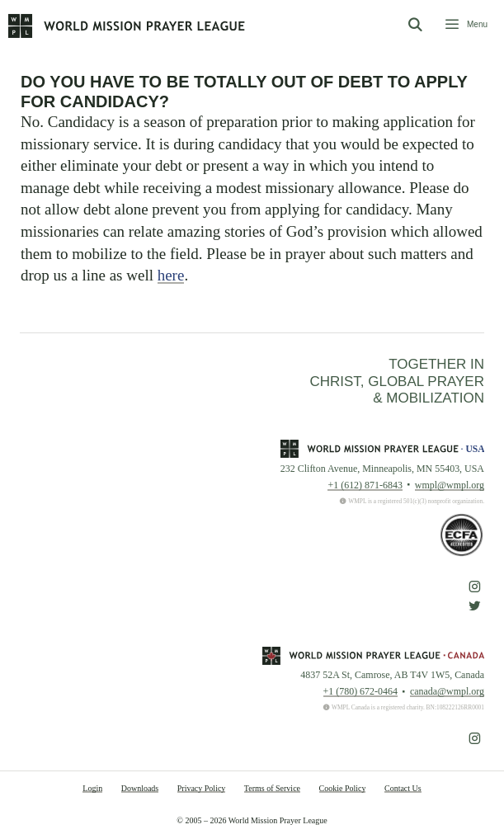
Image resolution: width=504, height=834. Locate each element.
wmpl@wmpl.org (450, 485)
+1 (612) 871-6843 (365, 485)
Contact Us (403, 788)
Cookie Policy (343, 788)
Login (92, 788)
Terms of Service (272, 788)
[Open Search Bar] (415, 26)
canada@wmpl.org (447, 691)
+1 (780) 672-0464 (360, 691)
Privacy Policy (202, 788)
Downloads (140, 788)
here (171, 275)
